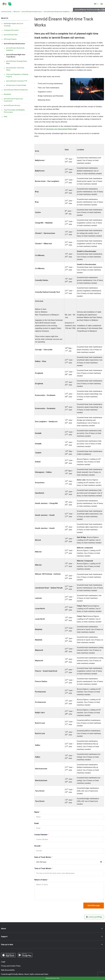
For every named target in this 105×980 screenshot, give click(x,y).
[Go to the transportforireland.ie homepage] (10, 4)
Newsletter (6, 94)
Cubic (46, 974)
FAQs (4, 117)
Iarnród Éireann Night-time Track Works (15, 56)
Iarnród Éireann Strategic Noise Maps (15, 62)
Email (36, 823)
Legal (3, 962)
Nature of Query (45, 880)
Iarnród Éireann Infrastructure (32, 12)
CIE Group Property (9, 39)
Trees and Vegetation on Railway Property (16, 75)
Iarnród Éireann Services (11, 105)
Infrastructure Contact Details (15, 85)
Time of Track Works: (47, 868)
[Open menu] (102, 4)
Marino (21, 974)
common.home (6, 12)
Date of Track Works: (47, 857)
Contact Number (45, 835)
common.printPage (94, 917)
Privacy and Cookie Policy (11, 966)
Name (41, 812)
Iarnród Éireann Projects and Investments (12, 100)
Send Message (94, 905)
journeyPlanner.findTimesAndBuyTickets (90, 10)
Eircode (42, 846)
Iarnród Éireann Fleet (10, 35)
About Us (17, 12)
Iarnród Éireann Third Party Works (14, 69)
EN (95, 4)
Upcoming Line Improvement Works (59, 129)
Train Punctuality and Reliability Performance (13, 111)
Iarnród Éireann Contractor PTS (16, 81)
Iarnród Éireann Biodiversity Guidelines (57, 12)
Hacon (27, 974)
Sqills (32, 974)
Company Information (10, 30)
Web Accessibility (8, 970)
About (3, 929)
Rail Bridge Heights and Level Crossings (12, 25)
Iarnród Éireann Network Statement (15, 90)
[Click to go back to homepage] (4, 4)
